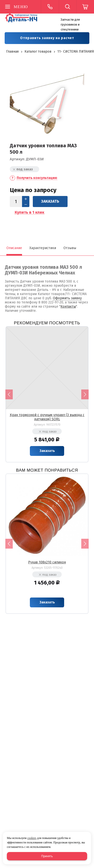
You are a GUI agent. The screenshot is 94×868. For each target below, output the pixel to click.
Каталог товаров (38, 52)
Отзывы (70, 248)
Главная (12, 52)
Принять (47, 856)
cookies (32, 838)
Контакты (68, 307)
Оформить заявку (67, 298)
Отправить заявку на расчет (47, 38)
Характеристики (43, 248)
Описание (14, 248)
